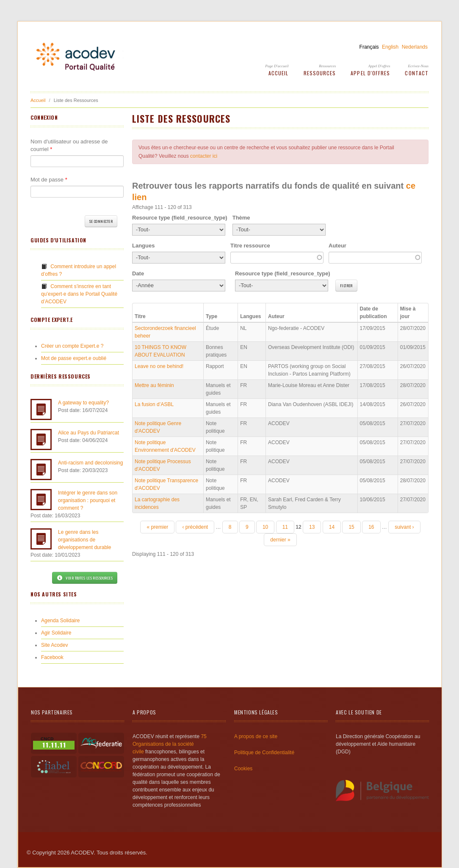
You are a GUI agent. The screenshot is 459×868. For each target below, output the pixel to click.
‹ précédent (195, 527)
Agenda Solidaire (60, 621)
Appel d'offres (379, 66)
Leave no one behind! (159, 366)
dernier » (280, 540)
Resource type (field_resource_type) (180, 218)
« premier (157, 527)
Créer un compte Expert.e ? (72, 346)
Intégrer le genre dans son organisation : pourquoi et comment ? (88, 500)
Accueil (279, 73)
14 (332, 527)
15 (351, 527)
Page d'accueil (277, 66)
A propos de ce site (256, 736)
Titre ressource (250, 246)
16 (371, 527)
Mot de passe (49, 180)
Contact (417, 73)
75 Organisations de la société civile (170, 744)
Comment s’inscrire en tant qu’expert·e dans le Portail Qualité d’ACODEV (79, 294)
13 (312, 527)
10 (265, 527)
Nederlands (415, 47)
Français (369, 47)
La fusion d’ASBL (154, 404)
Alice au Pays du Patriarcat (88, 433)
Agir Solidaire (56, 633)
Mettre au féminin (154, 385)
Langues (143, 246)
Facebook (52, 657)
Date (138, 273)
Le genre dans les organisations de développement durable (84, 540)
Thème (241, 218)
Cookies (243, 769)
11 (285, 527)
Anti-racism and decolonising (90, 463)
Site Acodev (54, 645)
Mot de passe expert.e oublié (74, 358)
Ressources (327, 66)
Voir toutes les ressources (85, 578)
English (390, 47)
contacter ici (204, 156)
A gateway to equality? (83, 403)
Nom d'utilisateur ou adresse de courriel (69, 145)
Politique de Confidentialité (264, 753)
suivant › (404, 527)
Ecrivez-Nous (419, 66)
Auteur (337, 246)
